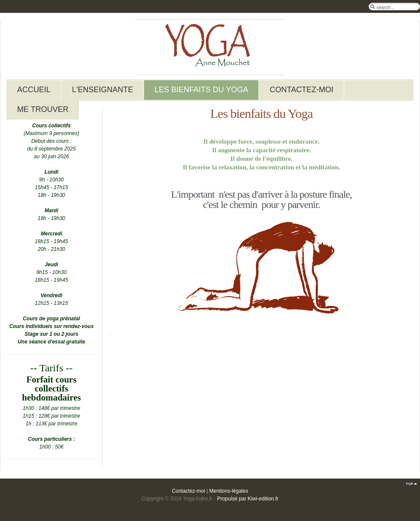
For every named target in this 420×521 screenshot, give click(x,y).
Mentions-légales (229, 491)
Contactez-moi (188, 491)
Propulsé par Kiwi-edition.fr (247, 499)
